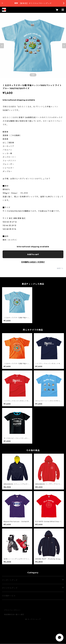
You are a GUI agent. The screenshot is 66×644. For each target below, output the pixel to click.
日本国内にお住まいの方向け (33, 262)
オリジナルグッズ (10, 588)
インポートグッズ (10, 580)
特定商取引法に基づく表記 (14, 614)
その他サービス (9, 596)
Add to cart (33, 254)
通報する (60, 268)
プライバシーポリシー (12, 610)
